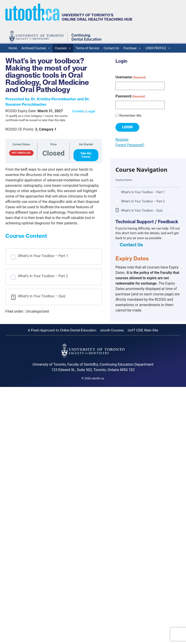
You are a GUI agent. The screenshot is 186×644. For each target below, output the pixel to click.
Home (13, 48)
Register (122, 140)
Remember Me (130, 116)
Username (131, 77)
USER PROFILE (158, 48)
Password (130, 96)
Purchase (132, 48)
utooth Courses (112, 330)
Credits (78, 111)
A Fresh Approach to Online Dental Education (62, 330)
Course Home (124, 180)
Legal (91, 111)
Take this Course (86, 155)
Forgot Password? (130, 145)
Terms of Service (87, 48)
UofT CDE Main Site (143, 330)
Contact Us (111, 48)
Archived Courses (36, 48)
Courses (63, 48)
